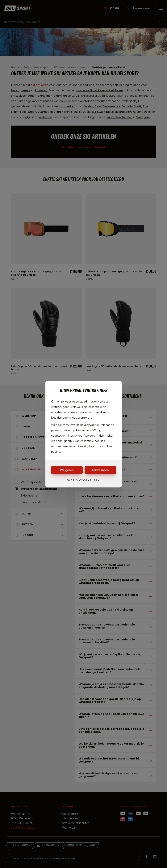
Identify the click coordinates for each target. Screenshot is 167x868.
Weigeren (67, 470)
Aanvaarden (100, 470)
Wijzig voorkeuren (83, 480)
